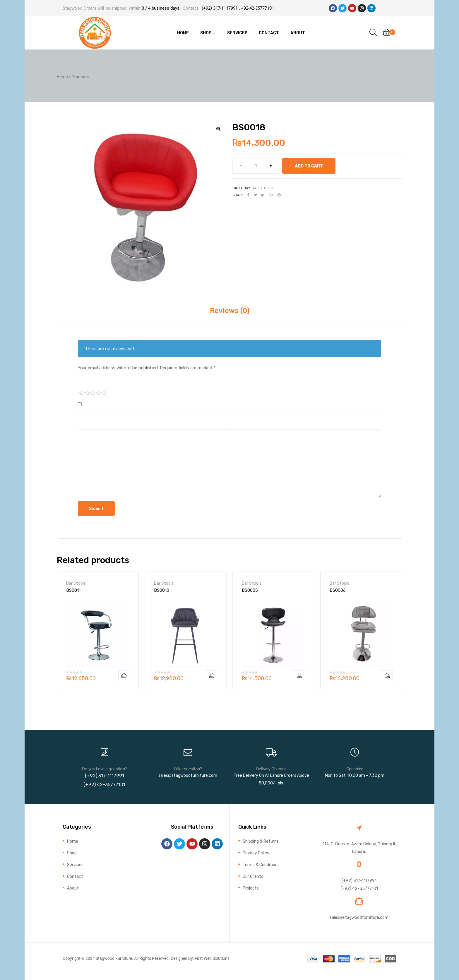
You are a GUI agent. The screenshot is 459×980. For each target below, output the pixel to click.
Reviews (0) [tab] (230, 311)
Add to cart (309, 166)
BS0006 (338, 590)
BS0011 (73, 590)
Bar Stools (262, 188)
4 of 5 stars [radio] (99, 393)
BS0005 (250, 590)
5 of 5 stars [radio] (104, 393)
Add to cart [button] (124, 676)
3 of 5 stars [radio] (93, 393)
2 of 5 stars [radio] (88, 393)
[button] (218, 129)
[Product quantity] (256, 166)
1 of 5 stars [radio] (82, 393)
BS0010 (162, 590)
